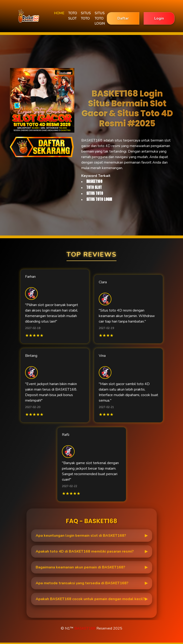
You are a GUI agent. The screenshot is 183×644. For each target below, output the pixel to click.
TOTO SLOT (73, 16)
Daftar (123, 18)
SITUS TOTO (86, 16)
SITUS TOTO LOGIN (100, 18)
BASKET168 (85, 628)
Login (159, 18)
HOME (59, 13)
